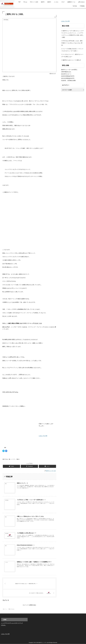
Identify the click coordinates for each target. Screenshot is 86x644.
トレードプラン (12, 459)
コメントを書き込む (29, 605)
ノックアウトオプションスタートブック (12, 623)
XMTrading (5, 459)
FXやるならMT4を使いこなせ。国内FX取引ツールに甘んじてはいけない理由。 (72, 43)
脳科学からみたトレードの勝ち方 (72, 60)
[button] (47, 466)
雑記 (18, 459)
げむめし (3, 625)
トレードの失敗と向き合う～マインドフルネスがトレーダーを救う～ (72, 50)
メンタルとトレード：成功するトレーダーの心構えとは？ (72, 55)
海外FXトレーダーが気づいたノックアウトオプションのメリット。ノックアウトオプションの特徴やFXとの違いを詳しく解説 (73, 34)
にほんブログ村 (43, 436)
